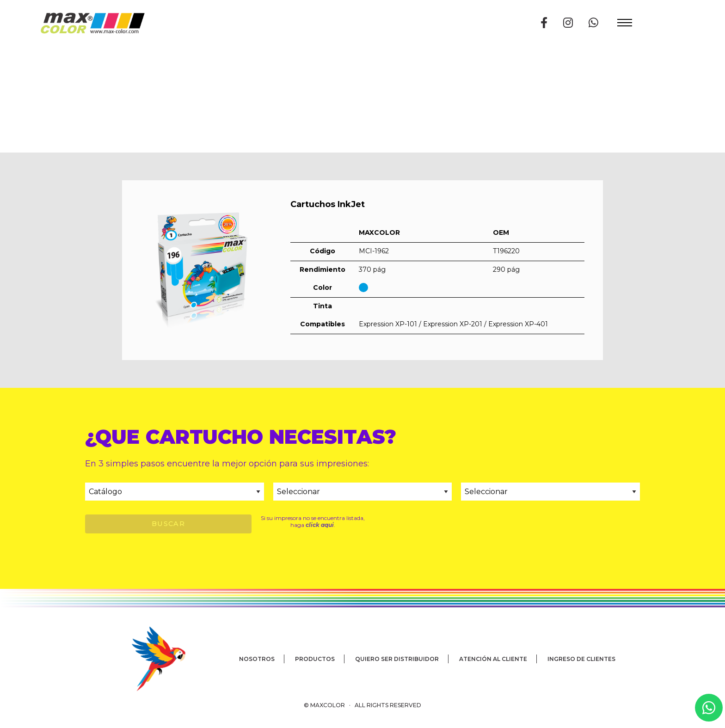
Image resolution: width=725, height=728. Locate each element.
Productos (315, 659)
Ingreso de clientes (581, 659)
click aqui (320, 525)
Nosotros (257, 659)
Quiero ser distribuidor (397, 659)
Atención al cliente (493, 659)
